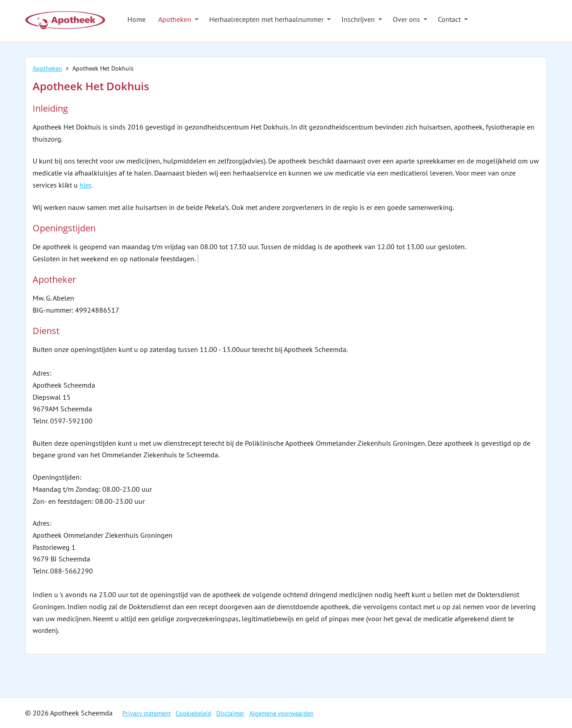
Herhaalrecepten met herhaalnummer (266, 19)
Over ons (406, 19)
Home (137, 19)
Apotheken (175, 19)
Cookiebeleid (193, 713)
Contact (449, 19)
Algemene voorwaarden (282, 713)
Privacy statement (147, 713)
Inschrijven (358, 19)
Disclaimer (230, 713)
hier (85, 185)
